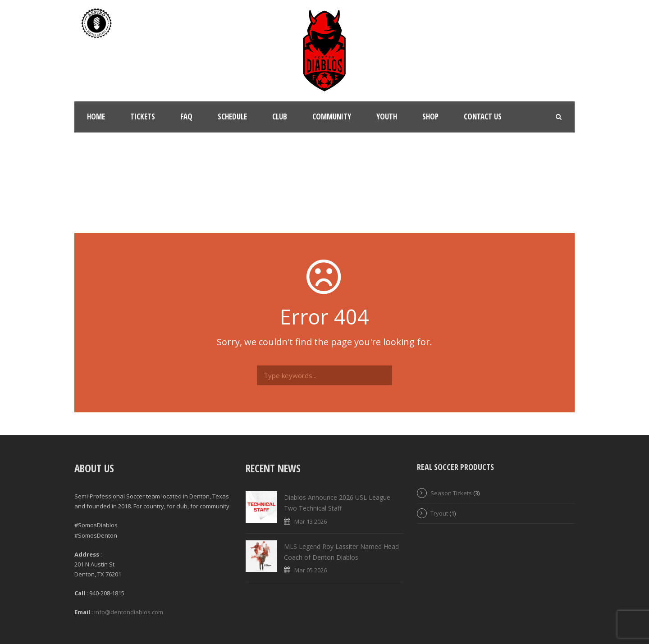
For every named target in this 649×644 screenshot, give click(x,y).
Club (280, 116)
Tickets (143, 116)
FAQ (186, 116)
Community (332, 116)
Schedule (232, 116)
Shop (430, 116)
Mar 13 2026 (311, 521)
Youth (387, 116)
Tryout (439, 513)
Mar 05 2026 (311, 570)
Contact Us (483, 116)
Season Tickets (451, 493)
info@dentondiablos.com (129, 612)
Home (96, 116)
